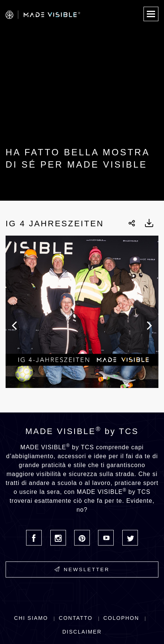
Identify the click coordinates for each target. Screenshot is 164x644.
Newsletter (82, 569)
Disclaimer (82, 632)
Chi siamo (31, 618)
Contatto (76, 618)
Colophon (121, 618)
